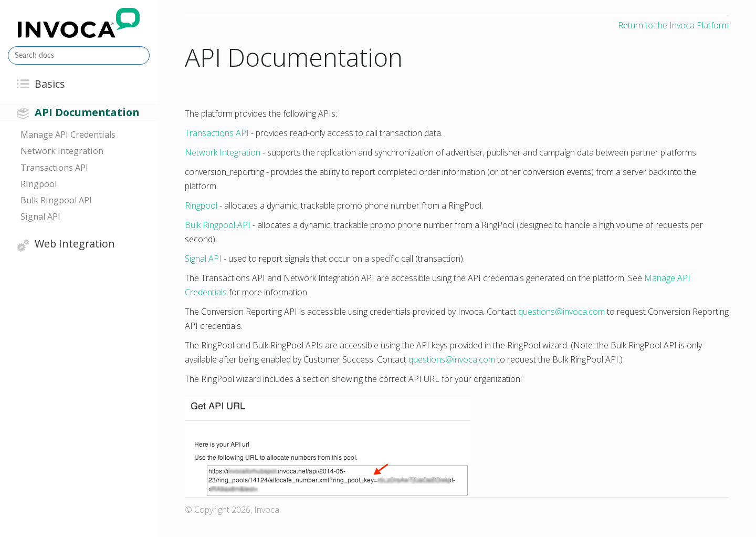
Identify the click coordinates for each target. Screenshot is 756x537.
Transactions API (54, 168)
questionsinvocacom (561, 312)
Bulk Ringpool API (56, 200)
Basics (50, 84)
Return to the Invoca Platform (673, 25)
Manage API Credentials (68, 135)
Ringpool (39, 184)
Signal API (40, 216)
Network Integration (62, 151)
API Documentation (87, 112)
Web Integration (75, 244)
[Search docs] (79, 55)
